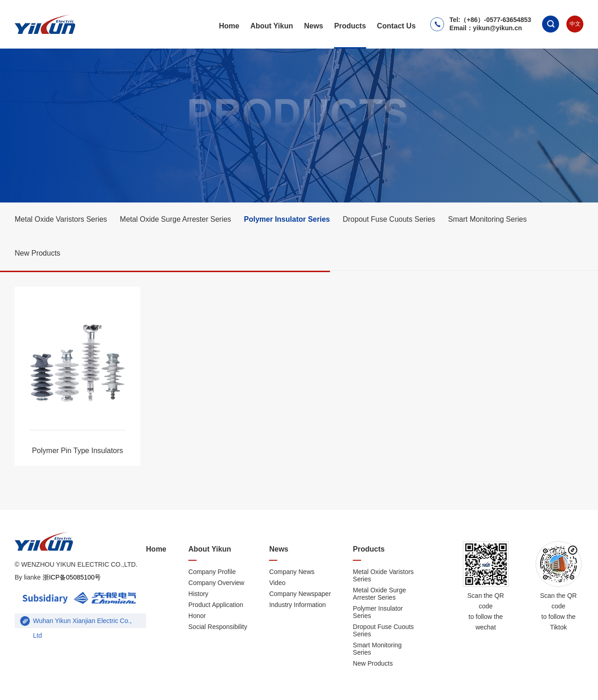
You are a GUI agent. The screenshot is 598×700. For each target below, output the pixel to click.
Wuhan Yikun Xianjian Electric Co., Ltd (82, 623)
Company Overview (216, 583)
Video (277, 583)
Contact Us (396, 26)
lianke (32, 577)
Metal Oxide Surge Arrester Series (176, 219)
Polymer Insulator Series (287, 219)
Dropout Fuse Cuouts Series (389, 219)
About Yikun (272, 26)
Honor (197, 616)
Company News (292, 572)
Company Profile (212, 572)
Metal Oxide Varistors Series (61, 219)
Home (229, 26)
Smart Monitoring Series (488, 219)
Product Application (216, 605)
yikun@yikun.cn (497, 28)
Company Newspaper (300, 594)
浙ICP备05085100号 (71, 577)
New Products (38, 253)
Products (350, 26)
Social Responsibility (218, 627)
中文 (575, 24)
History (198, 594)
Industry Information (297, 605)
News (313, 26)
